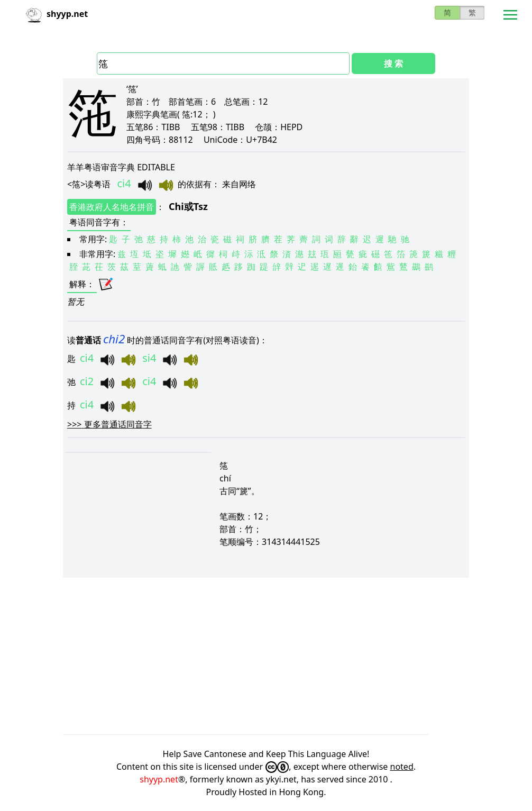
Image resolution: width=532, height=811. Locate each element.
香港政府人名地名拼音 (112, 207)
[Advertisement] (266, 656)
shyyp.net (159, 779)
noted (402, 767)
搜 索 (393, 63)
